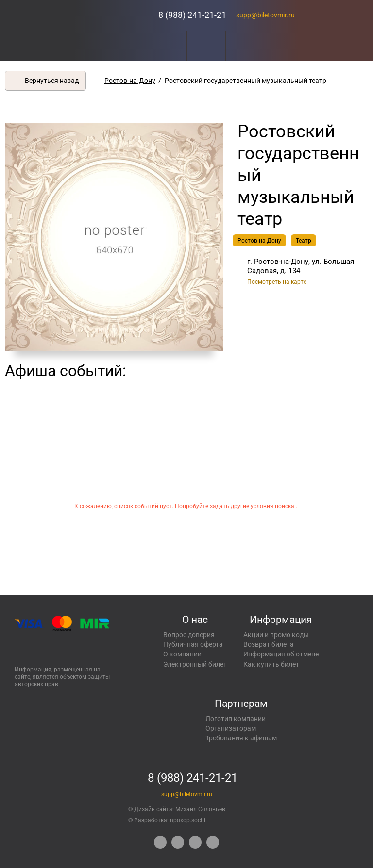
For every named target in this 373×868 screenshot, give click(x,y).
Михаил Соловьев (200, 809)
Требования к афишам (241, 738)
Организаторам (231, 728)
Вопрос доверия (189, 635)
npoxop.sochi (188, 820)
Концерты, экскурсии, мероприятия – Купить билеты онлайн (113, 15)
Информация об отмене (281, 654)
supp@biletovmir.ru (265, 15)
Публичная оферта (193, 644)
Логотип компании (236, 719)
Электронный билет (195, 664)
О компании (182, 654)
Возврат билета (269, 644)
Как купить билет (271, 664)
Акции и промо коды (276, 635)
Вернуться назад (52, 81)
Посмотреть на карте (277, 282)
